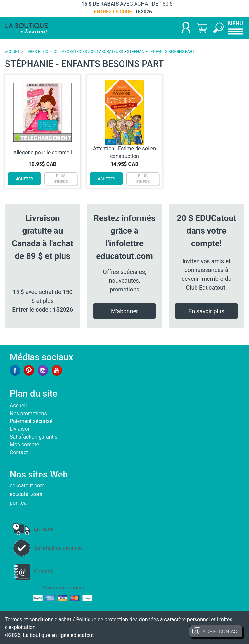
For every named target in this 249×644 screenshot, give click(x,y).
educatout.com (27, 485)
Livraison (20, 429)
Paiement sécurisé (31, 421)
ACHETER (24, 179)
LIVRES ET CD (36, 52)
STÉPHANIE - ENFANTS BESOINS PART (161, 52)
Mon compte (24, 445)
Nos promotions (28, 413)
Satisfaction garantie (34, 437)
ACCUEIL (13, 52)
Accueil (18, 406)
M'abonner (124, 311)
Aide (216, 631)
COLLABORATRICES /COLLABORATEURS (88, 52)
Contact (19, 452)
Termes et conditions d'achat (38, 619)
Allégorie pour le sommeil (43, 152)
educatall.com (26, 494)
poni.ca (18, 503)
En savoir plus (206, 311)
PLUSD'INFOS (61, 179)
